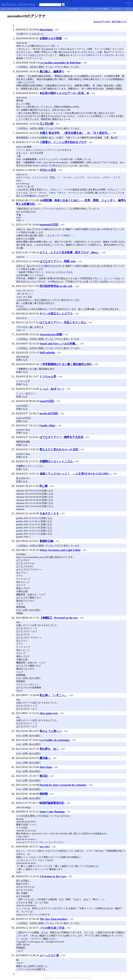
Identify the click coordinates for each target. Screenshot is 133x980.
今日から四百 (48, 170)
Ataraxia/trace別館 (51, 334)
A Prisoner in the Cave (53, 876)
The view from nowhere (54, 919)
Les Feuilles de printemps (55, 740)
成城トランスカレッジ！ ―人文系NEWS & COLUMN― (75, 474)
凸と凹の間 (46, 124)
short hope (46, 767)
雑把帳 (44, 794)
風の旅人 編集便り (52, 71)
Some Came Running (52, 812)
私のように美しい (51, 731)
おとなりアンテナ (102, 22)
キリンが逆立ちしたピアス (56, 314)
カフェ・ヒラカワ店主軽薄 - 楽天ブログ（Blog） (69, 252)
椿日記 (44, 776)
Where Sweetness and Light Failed (60, 550)
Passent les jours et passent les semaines (63, 785)
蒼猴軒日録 (46, 541)
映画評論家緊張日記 (52, 803)
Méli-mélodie (47, 353)
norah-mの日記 (49, 413)
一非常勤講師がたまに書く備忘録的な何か (66, 364)
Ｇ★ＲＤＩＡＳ (49, 513)
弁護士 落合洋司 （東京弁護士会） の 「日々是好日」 (75, 133)
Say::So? (45, 847)
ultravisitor (46, 30)
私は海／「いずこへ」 (53, 695)
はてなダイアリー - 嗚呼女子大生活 (61, 437)
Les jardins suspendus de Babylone (60, 63)
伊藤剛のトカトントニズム (56, 461)
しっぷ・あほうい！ (52, 389)
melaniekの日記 (49, 225)
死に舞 (43, 486)
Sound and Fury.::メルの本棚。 (59, 344)
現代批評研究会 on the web (56, 286)
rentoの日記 (47, 401)
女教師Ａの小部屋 (51, 38)
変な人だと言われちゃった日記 (59, 449)
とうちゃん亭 (48, 376)
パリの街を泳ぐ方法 (52, 928)
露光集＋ (45, 758)
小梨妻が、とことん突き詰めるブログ (63, 142)
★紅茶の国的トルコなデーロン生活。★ (64, 93)
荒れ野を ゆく (49, 749)
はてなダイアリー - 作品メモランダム (63, 322)
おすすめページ (119, 22)
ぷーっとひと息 (50, 955)
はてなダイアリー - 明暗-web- (58, 261)
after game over (49, 713)
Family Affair (48, 425)
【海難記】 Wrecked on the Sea (59, 618)
